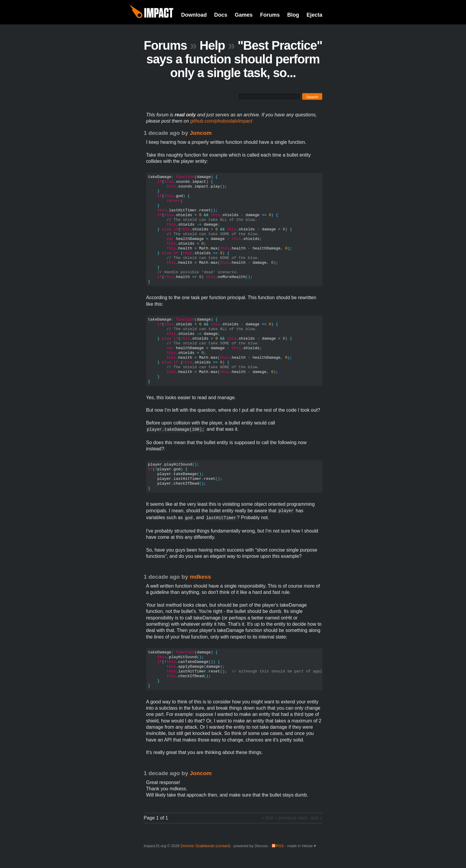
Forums (270, 15)
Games (244, 15)
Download (194, 15)
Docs (221, 15)
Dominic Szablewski (197, 846)
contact (223, 846)
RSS (280, 846)
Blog (293, 15)
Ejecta (314, 15)
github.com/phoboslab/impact (221, 121)
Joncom (201, 133)
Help (212, 45)
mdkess (200, 577)
